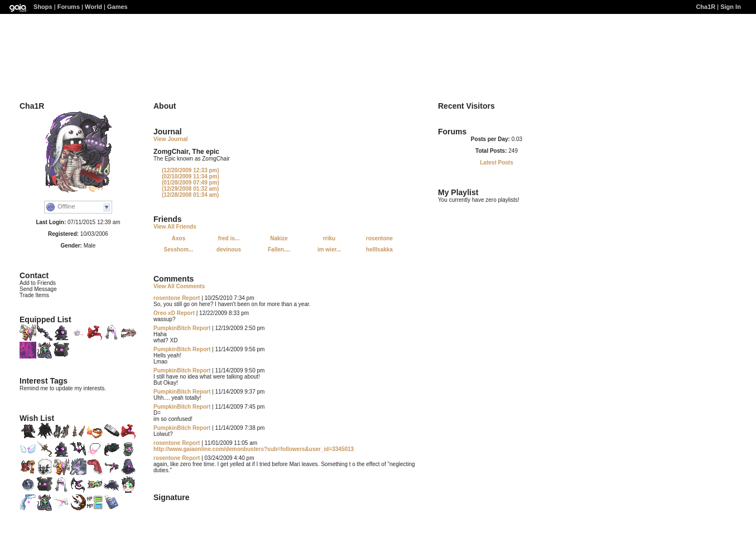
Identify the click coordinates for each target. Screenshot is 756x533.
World (93, 7)
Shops (43, 7)
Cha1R (706, 7)
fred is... (229, 238)
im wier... (329, 249)
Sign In (731, 7)
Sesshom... (179, 249)
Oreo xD (164, 313)
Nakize (279, 238)
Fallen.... (279, 249)
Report (191, 298)
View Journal (171, 139)
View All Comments (179, 286)
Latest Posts (496, 163)
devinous (229, 249)
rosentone (379, 238)
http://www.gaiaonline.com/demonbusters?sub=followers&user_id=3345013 (254, 449)
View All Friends (175, 227)
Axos (179, 238)
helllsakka (379, 249)
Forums (69, 7)
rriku (329, 238)
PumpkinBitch (172, 328)
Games (117, 7)
